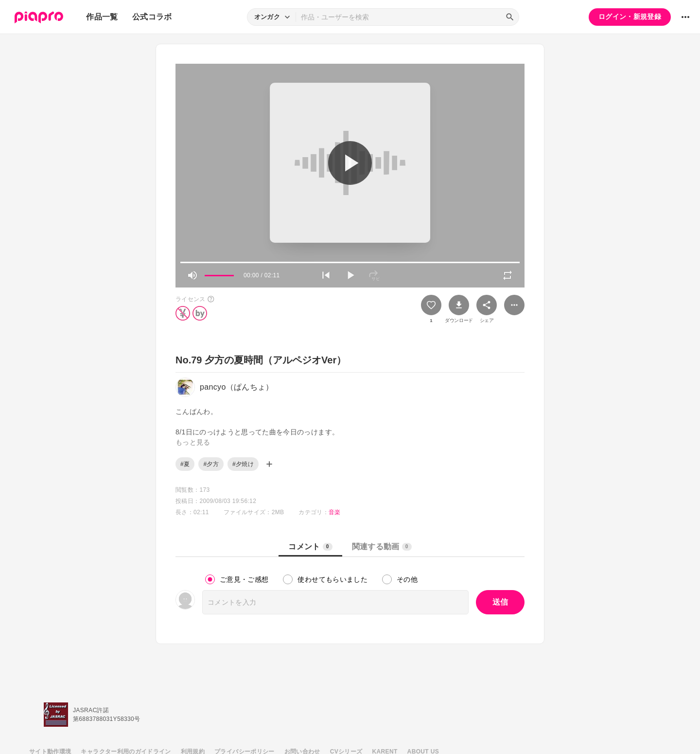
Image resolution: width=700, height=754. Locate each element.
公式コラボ (152, 17)
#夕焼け (243, 464)
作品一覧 (102, 17)
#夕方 (211, 464)
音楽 (335, 512)
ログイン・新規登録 (630, 17)
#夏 (185, 464)
